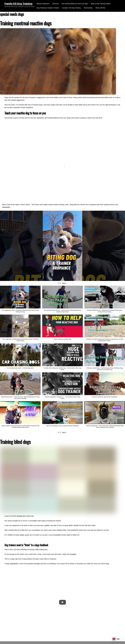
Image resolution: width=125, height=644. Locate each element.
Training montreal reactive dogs (26, 23)
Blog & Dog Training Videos (101, 4)
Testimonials (88, 8)
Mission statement (43, 4)
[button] (64, 283)
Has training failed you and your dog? (75, 4)
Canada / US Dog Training (71, 8)
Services (56, 4)
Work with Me (100, 8)
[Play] (62, 246)
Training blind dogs (15, 442)
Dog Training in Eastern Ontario (48, 8)
